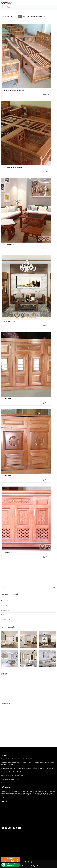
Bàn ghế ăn (6, 601)
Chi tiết (47, 95)
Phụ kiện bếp (7, 615)
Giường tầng (6, 610)
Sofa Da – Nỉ (7, 619)
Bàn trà (5, 606)
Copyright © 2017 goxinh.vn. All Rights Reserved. (28, 866)
